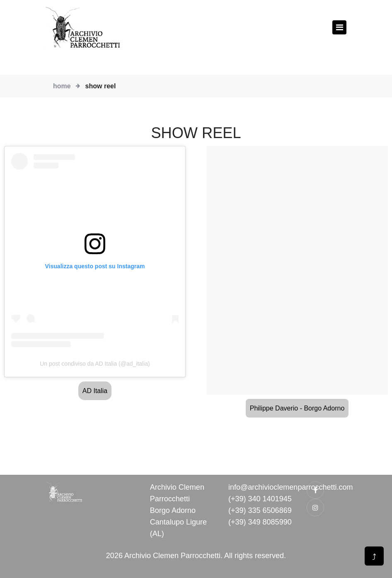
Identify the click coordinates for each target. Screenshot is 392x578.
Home (62, 86)
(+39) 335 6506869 (260, 510)
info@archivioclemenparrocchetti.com (290, 487)
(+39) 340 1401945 (260, 499)
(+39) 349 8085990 (260, 522)
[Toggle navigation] (339, 27)
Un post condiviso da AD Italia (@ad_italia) (95, 364)
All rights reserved (254, 556)
